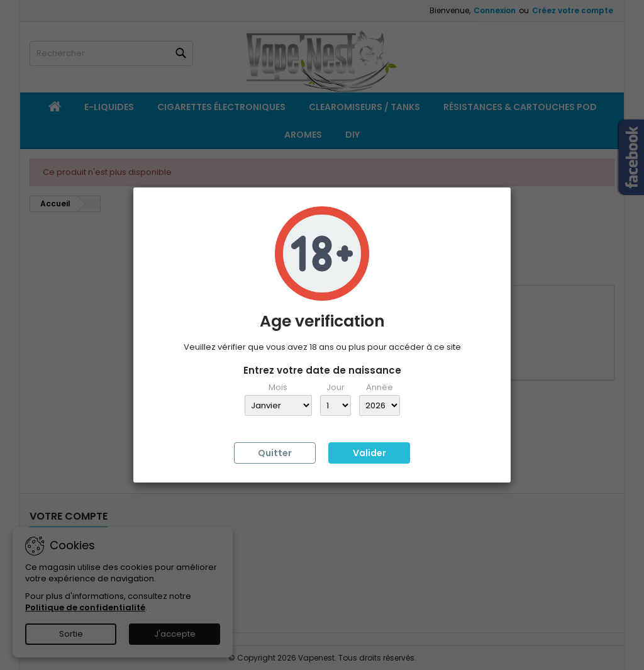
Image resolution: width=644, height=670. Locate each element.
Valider (369, 453)
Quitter (275, 453)
